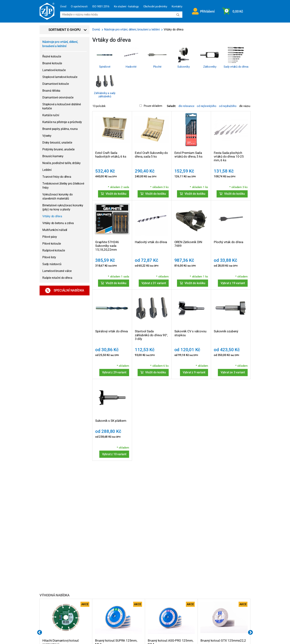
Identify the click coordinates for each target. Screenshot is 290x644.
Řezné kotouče (52, 56)
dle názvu (245, 106)
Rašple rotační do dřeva (57, 278)
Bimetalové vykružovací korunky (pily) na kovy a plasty (63, 207)
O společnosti (79, 6)
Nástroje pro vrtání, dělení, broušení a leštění (60, 44)
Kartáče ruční (51, 115)
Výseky (47, 136)
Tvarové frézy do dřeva (57, 177)
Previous (40, 633)
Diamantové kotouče (55, 84)
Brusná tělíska (51, 91)
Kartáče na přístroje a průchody (62, 122)
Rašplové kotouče (54, 250)
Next (250, 633)
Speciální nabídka (65, 291)
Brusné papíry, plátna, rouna (60, 129)
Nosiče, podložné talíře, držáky (61, 163)
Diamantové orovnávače (58, 97)
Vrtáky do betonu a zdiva (58, 223)
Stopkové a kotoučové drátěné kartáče (61, 106)
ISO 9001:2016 (101, 6)
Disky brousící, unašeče (57, 143)
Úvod (63, 6)
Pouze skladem (151, 106)
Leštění (47, 170)
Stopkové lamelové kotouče (60, 77)
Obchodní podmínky (155, 6)
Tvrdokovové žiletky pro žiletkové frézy (63, 186)
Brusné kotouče (52, 63)
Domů (97, 29)
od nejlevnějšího (207, 106)
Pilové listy (49, 257)
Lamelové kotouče (54, 70)
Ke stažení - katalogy (126, 6)
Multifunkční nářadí (55, 230)
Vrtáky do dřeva (52, 216)
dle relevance (186, 106)
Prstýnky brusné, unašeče (58, 149)
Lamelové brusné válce (57, 271)
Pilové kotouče (52, 244)
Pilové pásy (50, 237)
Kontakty (177, 6)
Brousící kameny (53, 156)
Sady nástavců (52, 264)
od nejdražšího (228, 106)
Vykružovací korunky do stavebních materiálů (58, 196)
